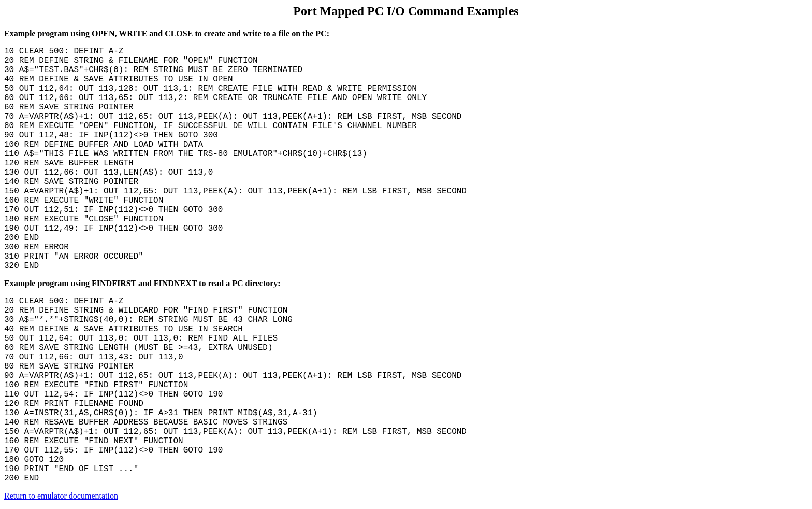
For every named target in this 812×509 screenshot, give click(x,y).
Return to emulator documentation (61, 496)
